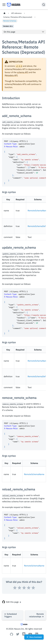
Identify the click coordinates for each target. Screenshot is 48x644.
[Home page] (4, 13)
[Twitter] (18, 635)
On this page (9, 32)
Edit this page (12, 602)
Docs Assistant (34, 638)
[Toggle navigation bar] (4, 5)
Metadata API (11, 75)
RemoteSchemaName (38, 211)
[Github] (12, 635)
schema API (23, 72)
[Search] (44, 5)
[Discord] (24, 635)
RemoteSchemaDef (37, 226)
